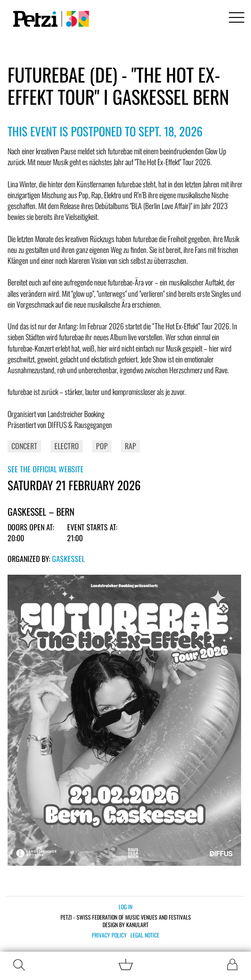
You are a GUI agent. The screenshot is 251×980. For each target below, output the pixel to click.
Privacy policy (109, 935)
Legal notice (145, 935)
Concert (24, 446)
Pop (102, 446)
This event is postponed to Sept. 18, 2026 (105, 131)
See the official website (46, 469)
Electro (67, 446)
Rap (130, 446)
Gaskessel (68, 559)
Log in (125, 907)
